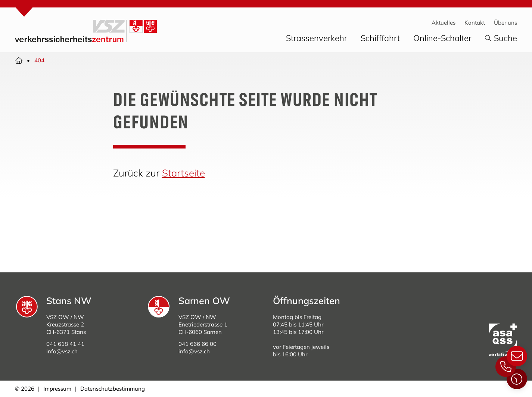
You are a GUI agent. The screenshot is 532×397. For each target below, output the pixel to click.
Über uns (505, 23)
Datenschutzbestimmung (113, 389)
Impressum (57, 389)
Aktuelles (444, 23)
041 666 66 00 (197, 344)
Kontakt (475, 23)
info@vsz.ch (62, 351)
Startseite (183, 173)
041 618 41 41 (65, 344)
